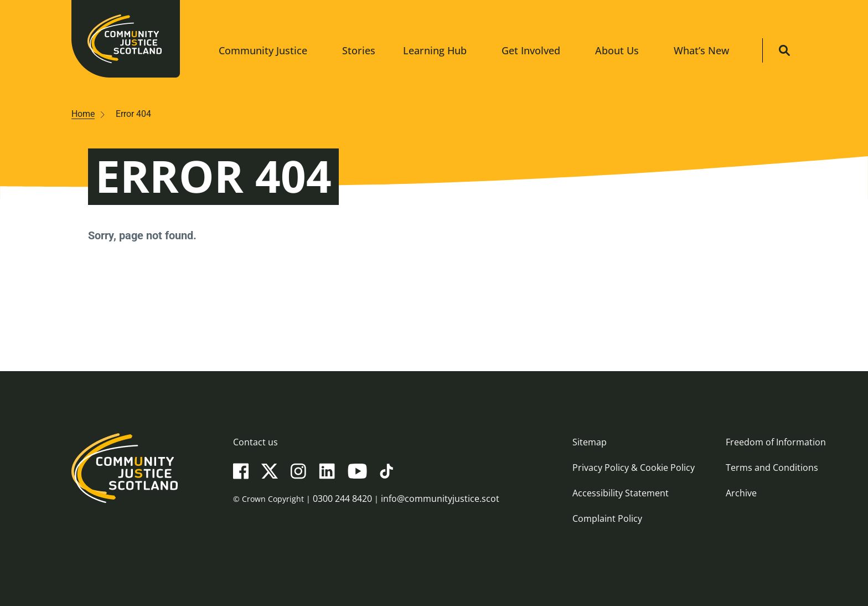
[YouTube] (357, 470)
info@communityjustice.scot (440, 499)
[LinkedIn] (327, 470)
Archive (741, 493)
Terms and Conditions (772, 468)
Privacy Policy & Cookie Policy (634, 468)
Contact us (255, 442)
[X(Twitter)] (270, 470)
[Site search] (784, 50)
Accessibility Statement (621, 493)
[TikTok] (386, 470)
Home (83, 114)
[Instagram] (298, 470)
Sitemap (590, 442)
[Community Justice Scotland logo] (125, 489)
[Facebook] (241, 470)
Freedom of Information (776, 442)
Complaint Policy (607, 518)
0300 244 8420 (342, 499)
